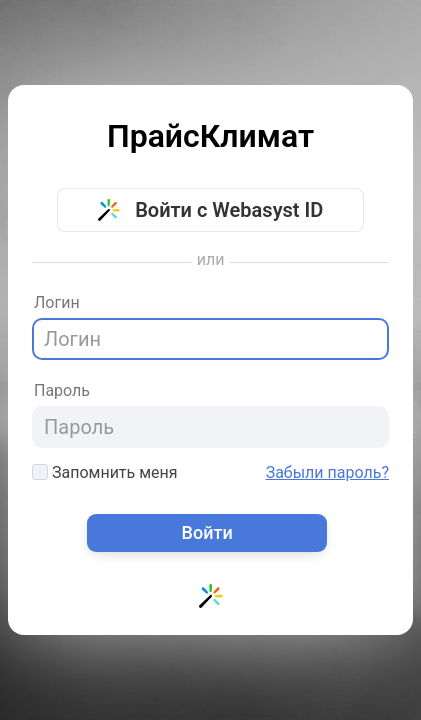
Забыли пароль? (327, 473)
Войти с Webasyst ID (211, 210)
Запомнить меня (105, 472)
